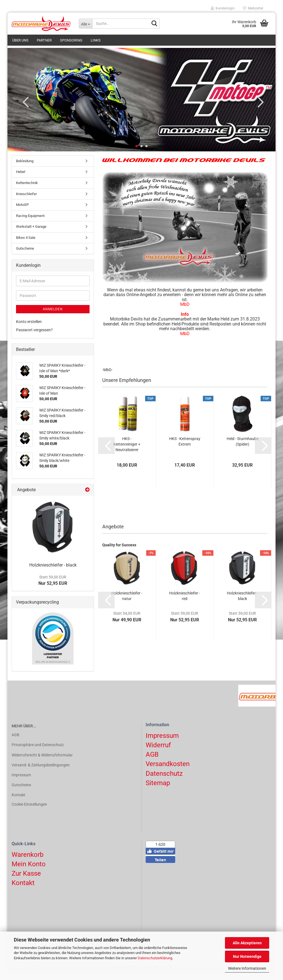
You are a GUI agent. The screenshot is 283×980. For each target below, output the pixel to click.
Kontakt (19, 801)
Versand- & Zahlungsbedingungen (41, 771)
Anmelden (53, 315)
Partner (44, 40)
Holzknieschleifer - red (185, 602)
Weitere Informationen (247, 968)
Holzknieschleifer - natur (127, 602)
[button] (24, 108)
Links (96, 40)
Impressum (21, 781)
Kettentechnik (27, 189)
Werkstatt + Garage (31, 233)
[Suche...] (86, 24)
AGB (15, 741)
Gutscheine (25, 254)
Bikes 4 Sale (26, 244)
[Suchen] (154, 24)
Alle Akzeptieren (247, 943)
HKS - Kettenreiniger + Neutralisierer (127, 450)
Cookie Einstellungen (29, 811)
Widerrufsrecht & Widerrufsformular (42, 761)
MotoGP (22, 211)
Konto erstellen (29, 328)
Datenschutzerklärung (155, 958)
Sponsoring (71, 40)
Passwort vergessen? (34, 336)
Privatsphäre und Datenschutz (38, 751)
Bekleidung (25, 167)
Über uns (20, 40)
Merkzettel (253, 8)
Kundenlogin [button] (223, 8)
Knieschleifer (26, 200)
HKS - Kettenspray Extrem (185, 448)
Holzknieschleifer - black (242, 602)
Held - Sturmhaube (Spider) (243, 448)
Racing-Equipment (30, 222)
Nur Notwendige (247, 956)
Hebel (21, 178)
